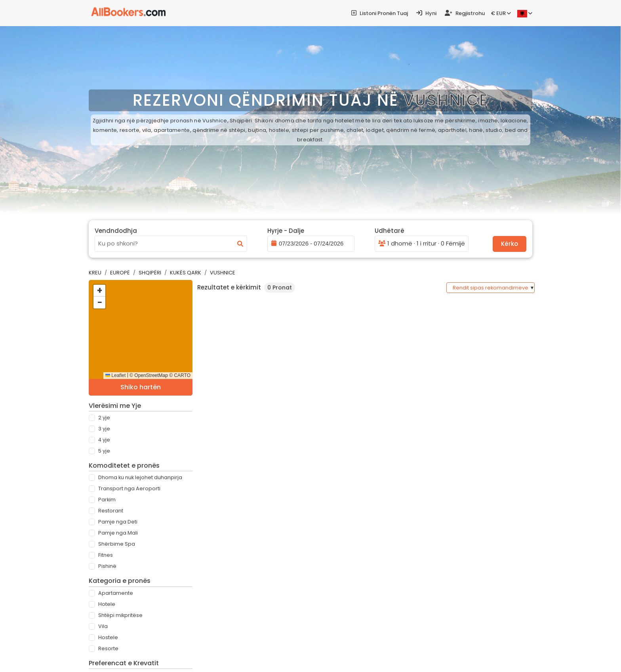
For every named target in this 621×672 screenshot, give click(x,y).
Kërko (510, 244)
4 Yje (104, 440)
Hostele (108, 637)
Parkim (107, 500)
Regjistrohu (465, 13)
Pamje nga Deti (118, 522)
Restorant (111, 511)
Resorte (108, 648)
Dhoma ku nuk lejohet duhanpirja (140, 477)
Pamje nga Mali (118, 533)
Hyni (426, 13)
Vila (103, 626)
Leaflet (115, 375)
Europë (120, 273)
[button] (99, 291)
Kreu (95, 273)
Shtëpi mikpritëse (120, 615)
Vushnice (223, 273)
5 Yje (104, 451)
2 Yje (104, 418)
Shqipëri (150, 273)
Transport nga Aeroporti (129, 488)
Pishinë (107, 566)
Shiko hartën (141, 387)
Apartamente (116, 593)
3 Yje (104, 429)
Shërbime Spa (117, 544)
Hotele (107, 604)
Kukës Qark (186, 273)
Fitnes (106, 555)
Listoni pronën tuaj (380, 13)
